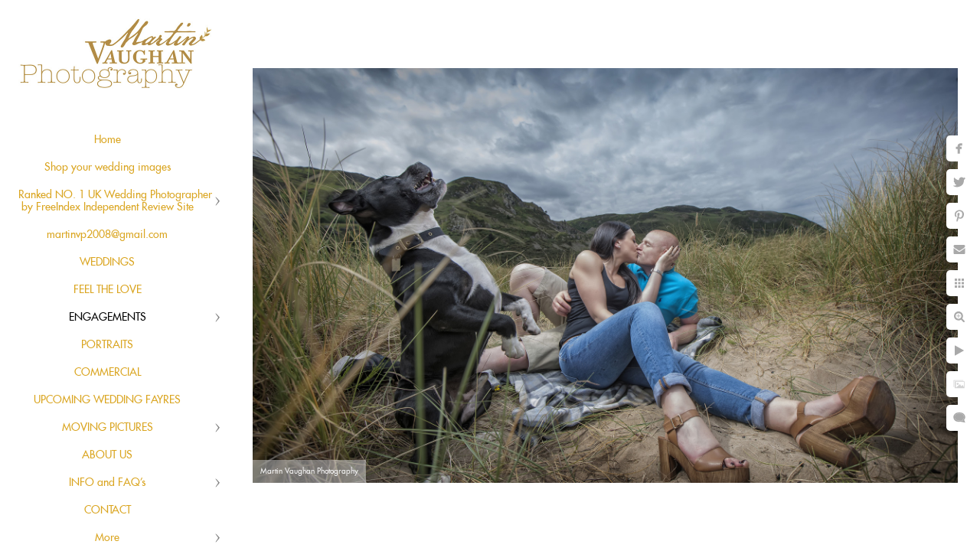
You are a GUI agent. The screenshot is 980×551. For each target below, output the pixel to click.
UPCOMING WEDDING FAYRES (107, 400)
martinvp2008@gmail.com (107, 235)
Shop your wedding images (108, 168)
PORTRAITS (107, 345)
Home (108, 140)
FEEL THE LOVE (108, 290)
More (107, 538)
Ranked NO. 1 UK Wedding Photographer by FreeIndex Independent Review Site (115, 201)
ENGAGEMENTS (108, 318)
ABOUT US (107, 455)
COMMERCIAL (108, 373)
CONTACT (108, 510)
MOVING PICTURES (108, 428)
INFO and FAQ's (107, 483)
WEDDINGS (107, 262)
